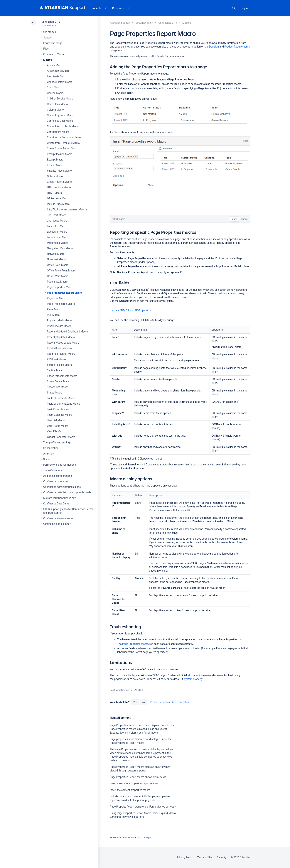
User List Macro (56, 420)
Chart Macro (54, 87)
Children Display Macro (60, 99)
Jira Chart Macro (57, 215)
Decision (214, 47)
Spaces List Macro (58, 387)
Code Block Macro (57, 104)
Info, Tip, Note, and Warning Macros (67, 210)
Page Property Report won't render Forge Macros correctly (143, 807)
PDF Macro (53, 315)
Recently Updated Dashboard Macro (67, 332)
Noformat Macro (56, 259)
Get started (50, 32)
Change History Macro (60, 82)
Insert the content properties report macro (134, 783)
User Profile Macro (58, 426)
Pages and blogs (53, 43)
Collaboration (51, 448)
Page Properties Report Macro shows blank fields (138, 777)
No (143, 702)
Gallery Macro (55, 176)
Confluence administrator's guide (62, 487)
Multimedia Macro (57, 243)
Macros (48, 60)
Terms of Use (205, 857)
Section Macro (55, 370)
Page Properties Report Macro (64, 293)
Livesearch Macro (57, 232)
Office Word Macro (58, 276)
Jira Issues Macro (57, 221)
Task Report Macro (58, 409)
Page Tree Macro (57, 298)
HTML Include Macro (59, 187)
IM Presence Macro (58, 198)
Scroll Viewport (145, 838)
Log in (244, 8)
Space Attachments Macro (62, 376)
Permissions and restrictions (60, 465)
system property (193, 679)
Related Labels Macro (59, 348)
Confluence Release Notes (58, 518)
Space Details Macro (59, 381)
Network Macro (56, 254)
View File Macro (56, 431)
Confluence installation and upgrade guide (67, 492)
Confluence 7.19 (51, 22)
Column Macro (55, 110)
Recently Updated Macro (61, 337)
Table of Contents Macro (61, 398)
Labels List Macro (57, 226)
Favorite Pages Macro (59, 171)
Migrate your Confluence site (60, 498)
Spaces (47, 38)
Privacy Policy (185, 857)
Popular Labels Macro (59, 320)
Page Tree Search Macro (61, 304)
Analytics (48, 454)
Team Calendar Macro (60, 415)
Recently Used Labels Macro (63, 343)
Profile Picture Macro (59, 326)
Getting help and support (57, 524)
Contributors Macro (58, 132)
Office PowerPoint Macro (61, 271)
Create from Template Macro (63, 143)
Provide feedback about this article (170, 702)
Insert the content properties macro (130, 790)
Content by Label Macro (60, 115)
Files (46, 49)
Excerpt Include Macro (60, 154)
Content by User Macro (60, 121)
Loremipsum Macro (58, 237)
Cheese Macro (55, 93)
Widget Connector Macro (61, 437)
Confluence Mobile (54, 54)
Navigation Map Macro (60, 248)
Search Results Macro (59, 365)
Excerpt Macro (55, 160)
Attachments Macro (58, 71)
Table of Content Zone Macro (64, 404)
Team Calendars (53, 470)
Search (234, 8)
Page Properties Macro (60, 287)
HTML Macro (54, 193)
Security (222, 857)
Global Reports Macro (59, 182)
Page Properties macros (136, 644)
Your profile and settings (57, 443)
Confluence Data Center (57, 504)
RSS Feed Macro (56, 359)
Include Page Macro (58, 204)
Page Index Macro (57, 282)
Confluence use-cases (56, 481)
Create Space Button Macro (63, 148)
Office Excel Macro (58, 265)
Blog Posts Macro (57, 76)
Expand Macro (55, 165)
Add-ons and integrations (58, 476)
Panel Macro (54, 309)
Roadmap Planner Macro (61, 354)
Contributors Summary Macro (64, 137)
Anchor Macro (55, 65)
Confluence (127, 838)
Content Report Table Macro (63, 126)
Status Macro (55, 393)
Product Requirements (237, 47)
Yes (135, 702)
